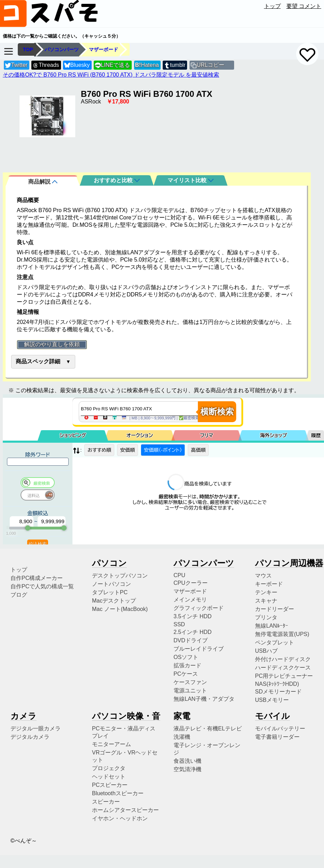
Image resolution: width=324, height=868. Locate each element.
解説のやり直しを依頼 (52, 344)
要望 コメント (304, 6)
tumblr (175, 65)
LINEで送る (112, 65)
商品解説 (43, 182)
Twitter (16, 65)
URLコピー (210, 65)
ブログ (19, 593)
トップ (272, 6)
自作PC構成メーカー (37, 576)
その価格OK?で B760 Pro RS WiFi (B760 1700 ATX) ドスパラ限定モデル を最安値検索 (111, 75)
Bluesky (77, 65)
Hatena (147, 65)
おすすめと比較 (117, 180)
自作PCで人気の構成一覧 (42, 585)
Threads (46, 65)
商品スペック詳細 (38, 361)
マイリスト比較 (191, 180)
